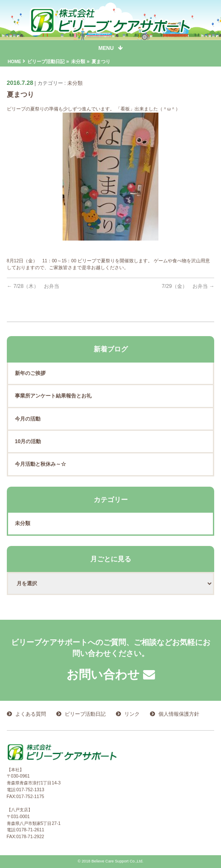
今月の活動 (28, 419)
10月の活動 (28, 441)
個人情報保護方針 (179, 714)
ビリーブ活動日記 (85, 714)
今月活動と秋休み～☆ (40, 464)
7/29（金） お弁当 (188, 286)
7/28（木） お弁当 (33, 286)
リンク (132, 714)
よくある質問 (31, 714)
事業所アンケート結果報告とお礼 (53, 396)
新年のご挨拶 (30, 373)
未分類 (75, 83)
